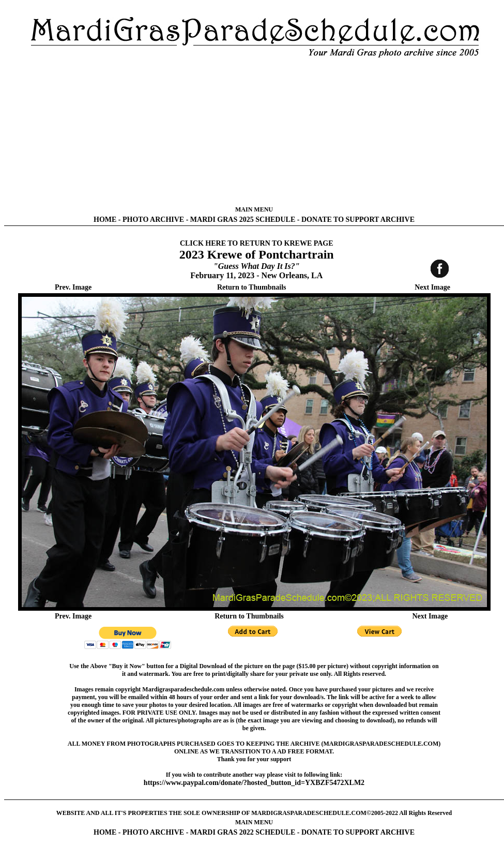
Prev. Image (73, 287)
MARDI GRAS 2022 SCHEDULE (243, 832)
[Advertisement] (254, 132)
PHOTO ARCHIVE (153, 220)
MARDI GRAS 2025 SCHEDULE (243, 220)
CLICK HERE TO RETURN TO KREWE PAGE (257, 243)
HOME (105, 220)
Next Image (432, 287)
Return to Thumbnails (252, 287)
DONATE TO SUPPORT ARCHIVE (358, 220)
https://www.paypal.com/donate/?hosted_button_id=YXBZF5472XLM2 (254, 783)
